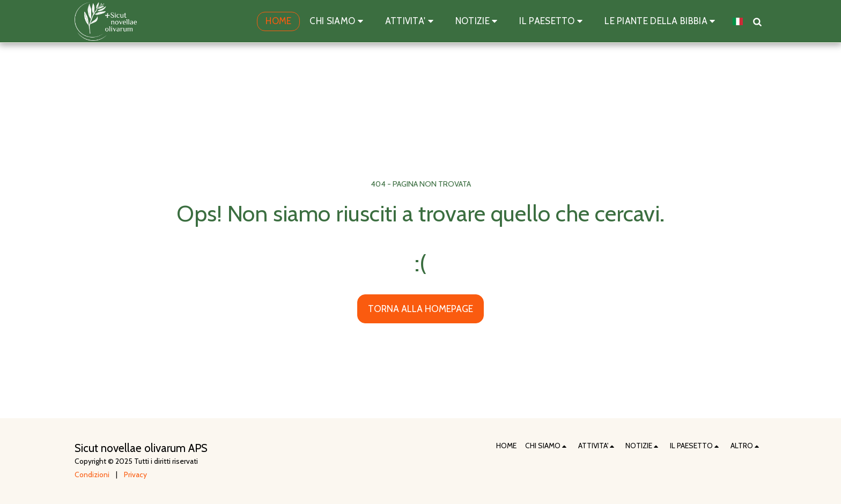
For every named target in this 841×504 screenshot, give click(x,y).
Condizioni (92, 475)
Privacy (135, 475)
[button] (338, 21)
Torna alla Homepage (420, 309)
